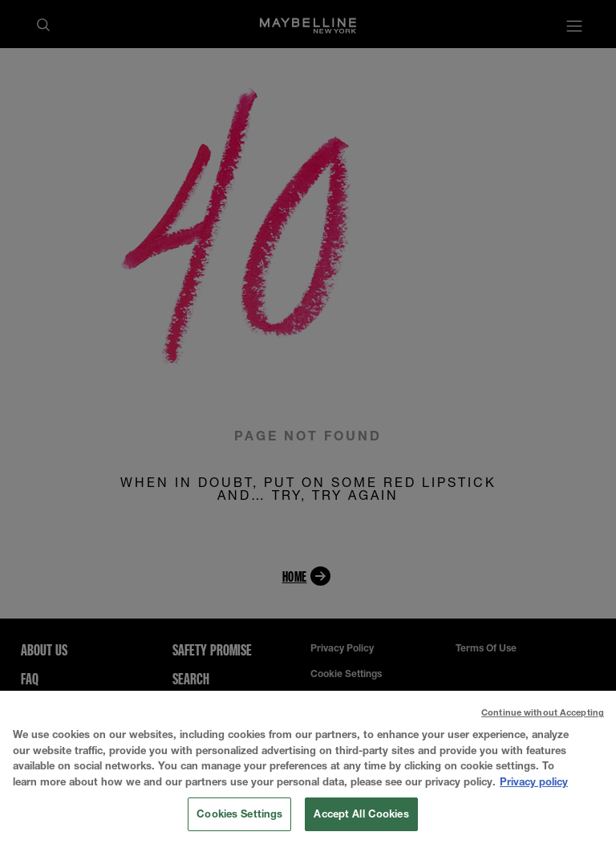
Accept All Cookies (361, 817)
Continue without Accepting (543, 715)
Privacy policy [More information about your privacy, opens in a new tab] (534, 784)
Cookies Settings (239, 817)
